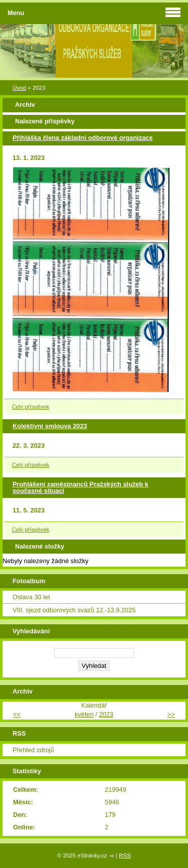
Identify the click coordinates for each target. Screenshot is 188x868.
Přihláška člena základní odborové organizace (83, 138)
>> (171, 714)
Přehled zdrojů (33, 750)
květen (84, 714)
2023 (106, 714)
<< (17, 714)
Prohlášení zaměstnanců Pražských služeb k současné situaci (80, 487)
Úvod (19, 88)
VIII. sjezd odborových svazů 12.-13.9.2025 (74, 610)
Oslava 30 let (31, 597)
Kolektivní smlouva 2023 (50, 426)
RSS (125, 855)
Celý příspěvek (31, 407)
